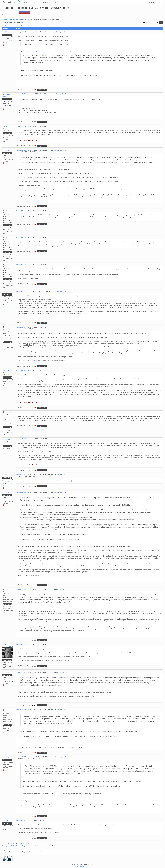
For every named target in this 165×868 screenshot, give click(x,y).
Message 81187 (21, 820)
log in (22, 23)
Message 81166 (21, 475)
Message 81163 (21, 412)
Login (159, 2)
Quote (44, 90)
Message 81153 (21, 94)
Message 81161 (21, 327)
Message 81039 (61, 32)
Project (26, 2)
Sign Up (151, 2)
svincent (5, 820)
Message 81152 (21, 32)
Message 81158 (21, 237)
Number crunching (19, 19)
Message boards (7, 19)
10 (19, 25)
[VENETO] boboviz (6, 95)
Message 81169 (21, 589)
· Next (31, 25)
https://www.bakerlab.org (83, 866)
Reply (39, 90)
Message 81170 (21, 644)
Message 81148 (61, 94)
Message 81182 (21, 710)
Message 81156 (21, 150)
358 (28, 25)
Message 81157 (21, 210)
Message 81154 (21, 126)
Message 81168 (21, 492)
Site (57, 2)
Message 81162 (21, 370)
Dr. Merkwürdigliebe (8, 645)
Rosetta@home (9, 2)
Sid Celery (6, 32)
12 (23, 25)
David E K (8, 211)
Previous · (5, 25)
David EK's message (40, 52)
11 (21, 25)
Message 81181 (21, 672)
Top (161, 852)
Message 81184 (21, 757)
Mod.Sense (6, 126)
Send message (7, 35)
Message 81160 (21, 291)
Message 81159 (21, 264)
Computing (36, 2)
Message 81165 (21, 439)
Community (48, 2)
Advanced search (7, 15)
